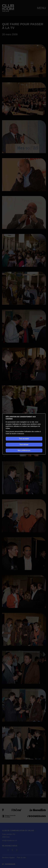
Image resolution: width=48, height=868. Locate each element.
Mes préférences (24, 450)
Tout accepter (24, 439)
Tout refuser (24, 445)
